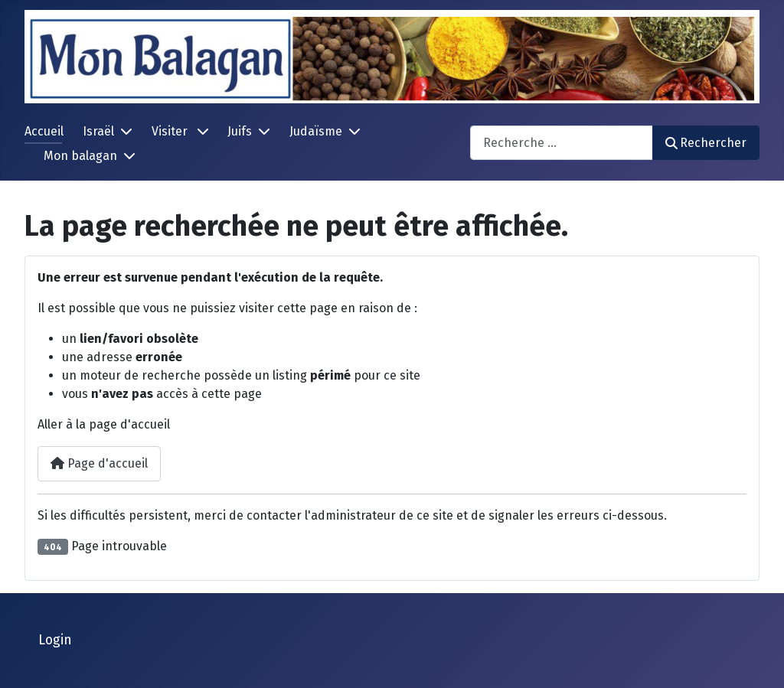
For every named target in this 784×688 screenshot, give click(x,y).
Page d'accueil (99, 463)
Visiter (171, 131)
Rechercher (706, 143)
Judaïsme (316, 131)
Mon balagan (80, 156)
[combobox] (562, 143)
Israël (98, 131)
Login (55, 640)
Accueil (44, 131)
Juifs (240, 131)
